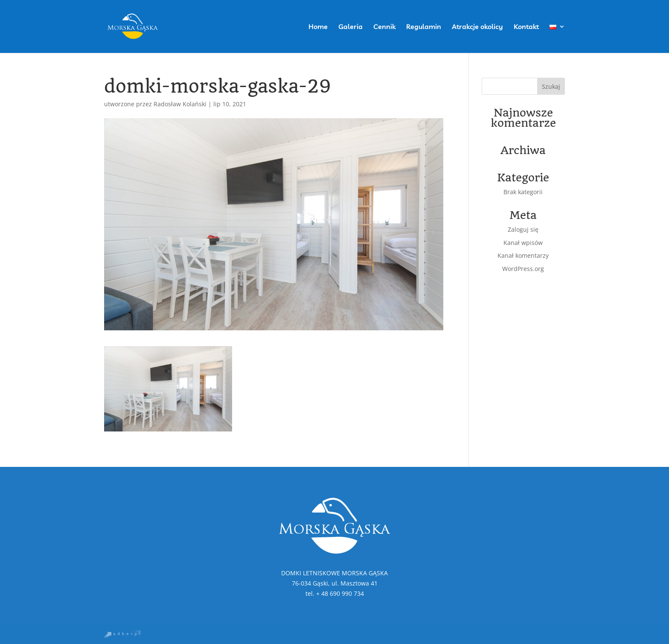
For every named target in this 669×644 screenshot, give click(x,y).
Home (318, 27)
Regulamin (424, 27)
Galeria (350, 27)
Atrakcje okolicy (477, 27)
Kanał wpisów (523, 243)
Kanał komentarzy (523, 255)
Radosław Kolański (180, 104)
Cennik (384, 27)
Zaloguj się (523, 229)
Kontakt (526, 27)
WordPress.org (523, 269)
